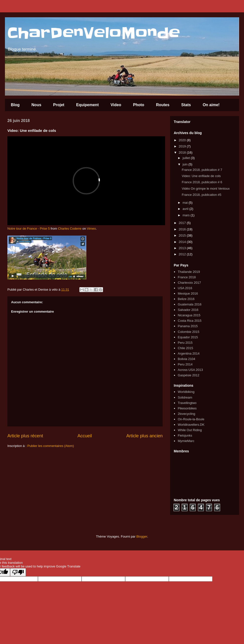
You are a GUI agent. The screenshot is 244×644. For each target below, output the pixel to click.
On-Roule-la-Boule (191, 419)
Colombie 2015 (188, 332)
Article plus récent (25, 436)
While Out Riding (190, 430)
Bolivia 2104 (186, 359)
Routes (163, 105)
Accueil (85, 436)
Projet (59, 105)
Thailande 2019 (189, 272)
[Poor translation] (18, 572)
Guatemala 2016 (190, 304)
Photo (139, 105)
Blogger (142, 536)
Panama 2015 (188, 326)
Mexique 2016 (188, 293)
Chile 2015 (185, 348)
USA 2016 (185, 288)
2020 (183, 140)
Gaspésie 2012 (188, 375)
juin (186, 164)
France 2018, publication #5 (201, 195)
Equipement (87, 105)
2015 (183, 235)
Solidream (185, 397)
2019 (183, 146)
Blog (15, 105)
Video (116, 105)
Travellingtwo (187, 403)
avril (186, 209)
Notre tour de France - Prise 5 (29, 229)
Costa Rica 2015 (190, 321)
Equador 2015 (188, 337)
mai (186, 203)
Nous (36, 105)
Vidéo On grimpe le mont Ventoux (206, 189)
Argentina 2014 (189, 353)
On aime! (211, 105)
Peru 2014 (185, 364)
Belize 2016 (186, 299)
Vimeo (91, 229)
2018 (183, 152)
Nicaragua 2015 (189, 315)
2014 (183, 242)
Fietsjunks (185, 435)
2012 (183, 254)
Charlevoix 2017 (189, 283)
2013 (183, 248)
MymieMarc (186, 441)
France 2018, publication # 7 (202, 170)
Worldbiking (186, 392)
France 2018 (187, 277)
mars (187, 215)
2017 (183, 223)
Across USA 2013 (190, 370)
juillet (187, 158)
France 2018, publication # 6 (202, 182)
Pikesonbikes (187, 408)
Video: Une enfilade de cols (201, 176)
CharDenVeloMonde (94, 33)
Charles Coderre (70, 229)
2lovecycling (186, 414)
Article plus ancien (144, 436)
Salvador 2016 (188, 310)
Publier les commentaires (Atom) (51, 446)
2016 (183, 229)
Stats (186, 105)
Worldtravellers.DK (191, 425)
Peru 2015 (185, 343)
